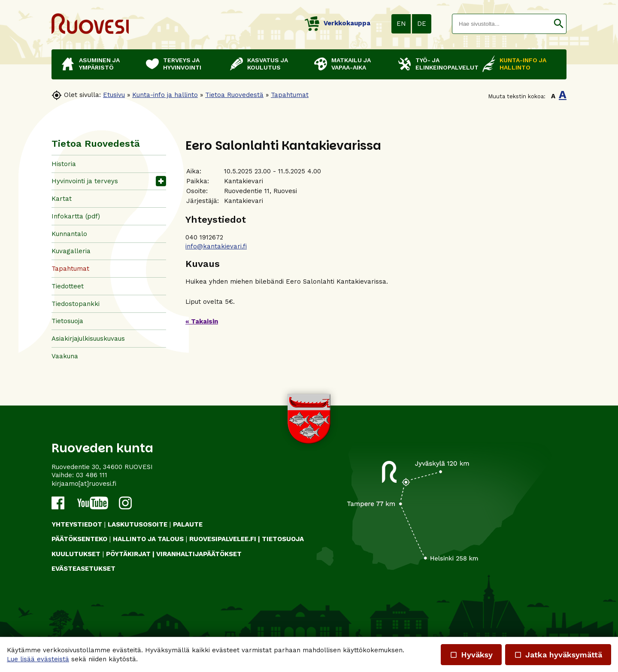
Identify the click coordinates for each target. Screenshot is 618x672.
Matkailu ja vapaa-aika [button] (351, 64)
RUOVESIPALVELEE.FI (223, 539)
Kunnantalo (69, 234)
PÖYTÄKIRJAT (128, 554)
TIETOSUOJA (283, 539)
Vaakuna (65, 356)
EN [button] (401, 24)
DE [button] (422, 24)
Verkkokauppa (338, 23)
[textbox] (502, 24)
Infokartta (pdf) (76, 216)
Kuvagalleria (71, 251)
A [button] (553, 96)
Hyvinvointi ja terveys (85, 181)
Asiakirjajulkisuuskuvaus (88, 339)
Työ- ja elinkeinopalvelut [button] (445, 64)
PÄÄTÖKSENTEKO (79, 539)
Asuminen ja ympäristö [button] (99, 64)
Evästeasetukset (83, 569)
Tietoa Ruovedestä (234, 95)
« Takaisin (202, 321)
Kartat (62, 199)
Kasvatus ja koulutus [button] (268, 64)
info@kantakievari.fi (216, 246)
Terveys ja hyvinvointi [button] (182, 64)
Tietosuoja (67, 321)
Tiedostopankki (76, 304)
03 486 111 (92, 475)
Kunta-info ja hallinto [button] (523, 64)
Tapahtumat (290, 95)
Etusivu (114, 95)
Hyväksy (471, 655)
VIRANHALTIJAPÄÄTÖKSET (199, 554)
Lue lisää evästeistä (38, 659)
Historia (64, 164)
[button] (559, 24)
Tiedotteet (68, 286)
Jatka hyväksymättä (558, 655)
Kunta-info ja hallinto (165, 95)
